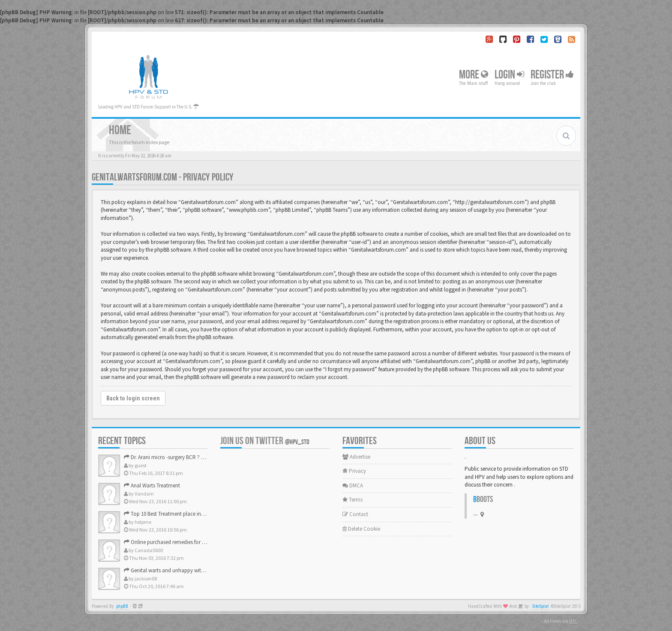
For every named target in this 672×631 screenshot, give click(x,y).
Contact (355, 514)
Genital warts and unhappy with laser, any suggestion (189, 570)
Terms (352, 500)
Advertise (356, 457)
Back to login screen (133, 398)
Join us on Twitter (265, 441)
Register (552, 75)
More (474, 75)
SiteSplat (540, 606)
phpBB (122, 606)
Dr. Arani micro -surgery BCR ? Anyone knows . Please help (194, 457)
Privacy (354, 471)
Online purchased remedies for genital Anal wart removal (193, 542)
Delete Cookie (361, 529)
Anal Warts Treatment (152, 485)
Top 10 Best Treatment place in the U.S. (172, 514)
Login (509, 75)
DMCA (353, 485)
